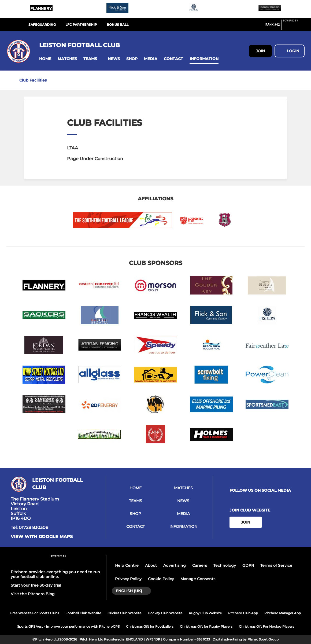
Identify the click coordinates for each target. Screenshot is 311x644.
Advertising (175, 565)
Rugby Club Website (205, 613)
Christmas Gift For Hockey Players (266, 626)
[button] (45, 59)
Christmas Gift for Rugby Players (206, 626)
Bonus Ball (118, 25)
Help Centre (127, 565)
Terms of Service (276, 565)
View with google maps (42, 537)
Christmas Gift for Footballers (150, 626)
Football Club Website (83, 613)
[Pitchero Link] (294, 27)
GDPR (248, 565)
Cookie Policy (161, 579)
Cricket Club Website (124, 613)
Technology (225, 565)
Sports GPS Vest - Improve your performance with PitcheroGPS (68, 626)
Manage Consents (198, 579)
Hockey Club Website (165, 613)
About (151, 565)
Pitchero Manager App (283, 613)
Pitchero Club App (243, 613)
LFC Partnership (81, 25)
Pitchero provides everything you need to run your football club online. (55, 574)
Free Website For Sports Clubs (35, 613)
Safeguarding (42, 25)
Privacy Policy (128, 579)
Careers (200, 565)
